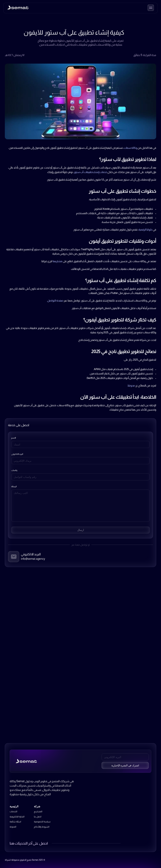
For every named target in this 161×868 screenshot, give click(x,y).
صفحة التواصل (55, 301)
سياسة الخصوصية (42, 822)
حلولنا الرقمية (145, 230)
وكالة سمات (130, 148)
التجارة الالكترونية (17, 817)
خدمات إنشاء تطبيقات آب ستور (90, 172)
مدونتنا (131, 386)
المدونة (13, 827)
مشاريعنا (58, 261)
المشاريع (38, 811)
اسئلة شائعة (15, 822)
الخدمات (13, 811)
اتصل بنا (38, 817)
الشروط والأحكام (42, 827)
